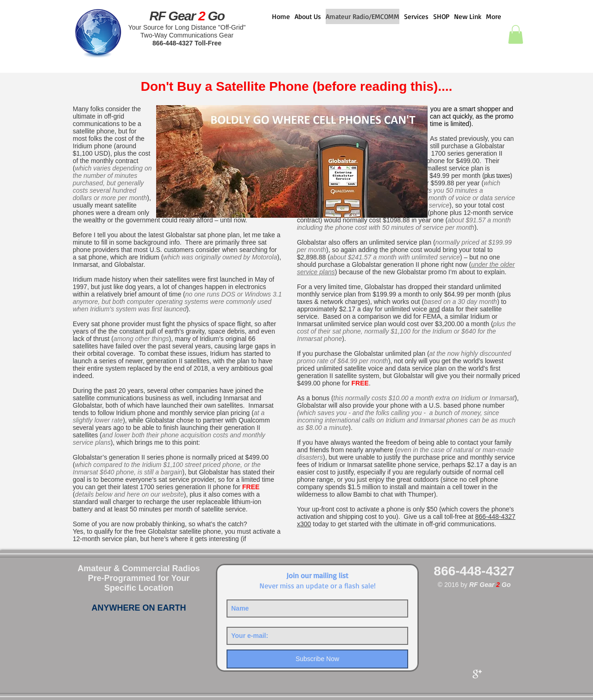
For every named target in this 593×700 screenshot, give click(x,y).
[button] (516, 35)
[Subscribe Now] (317, 659)
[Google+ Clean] (477, 674)
